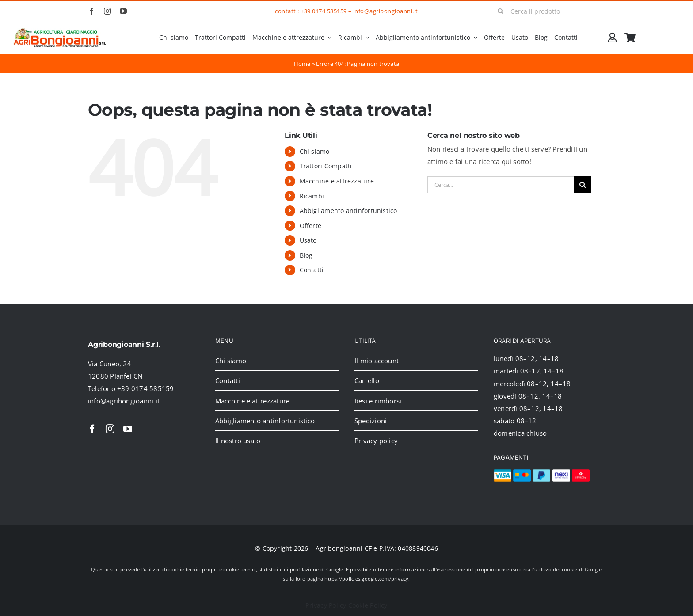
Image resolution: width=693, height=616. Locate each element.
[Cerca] (501, 11)
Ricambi (312, 196)
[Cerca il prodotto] (548, 11)
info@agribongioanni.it (386, 11)
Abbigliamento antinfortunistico (348, 211)
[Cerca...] (501, 185)
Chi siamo (315, 151)
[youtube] (123, 11)
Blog (306, 255)
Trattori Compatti (326, 166)
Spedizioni (371, 421)
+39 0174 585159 (324, 11)
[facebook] (91, 11)
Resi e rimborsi (378, 401)
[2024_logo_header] (60, 31)
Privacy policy (376, 441)
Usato (308, 240)
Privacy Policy (326, 605)
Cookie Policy (368, 605)
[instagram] (107, 11)
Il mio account (377, 361)
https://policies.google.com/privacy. (367, 579)
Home (302, 64)
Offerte (311, 226)
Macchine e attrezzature (337, 181)
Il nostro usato (238, 441)
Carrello (367, 380)
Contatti (312, 270)
